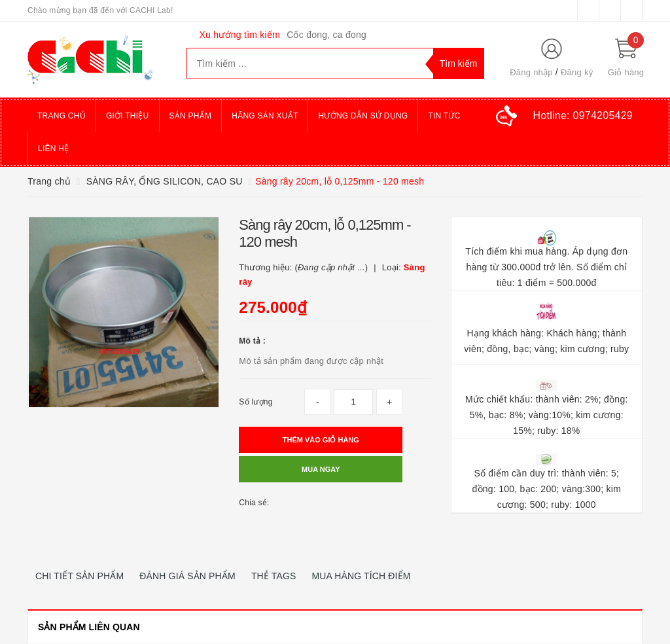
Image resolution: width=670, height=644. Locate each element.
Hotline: (583, 116)
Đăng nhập (531, 72)
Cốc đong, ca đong (326, 35)
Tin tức (444, 116)
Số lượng (256, 402)
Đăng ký (577, 72)
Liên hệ (53, 149)
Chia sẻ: (254, 503)
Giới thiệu (128, 116)
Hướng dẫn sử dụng (363, 116)
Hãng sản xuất (265, 116)
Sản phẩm (191, 116)
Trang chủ (62, 116)
